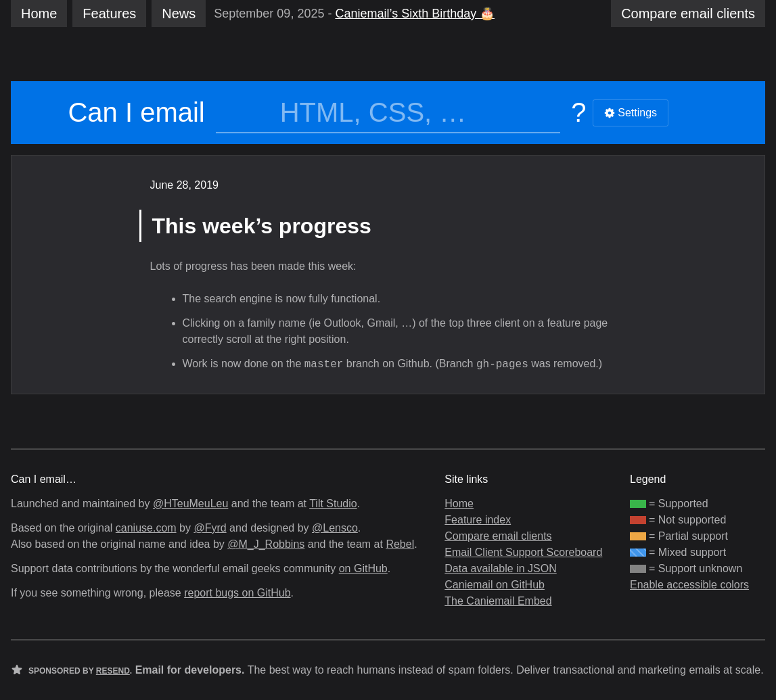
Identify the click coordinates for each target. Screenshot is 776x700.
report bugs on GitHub (237, 593)
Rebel (400, 544)
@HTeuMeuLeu (190, 504)
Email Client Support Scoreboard (523, 552)
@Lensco (335, 528)
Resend (113, 671)
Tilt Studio (333, 504)
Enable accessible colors (689, 585)
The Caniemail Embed (498, 601)
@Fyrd (210, 528)
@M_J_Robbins (266, 544)
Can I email (136, 112)
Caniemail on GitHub (495, 585)
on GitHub (363, 568)
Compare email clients (498, 536)
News (179, 14)
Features (109, 14)
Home (39, 14)
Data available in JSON (500, 568)
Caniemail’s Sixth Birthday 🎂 (415, 14)
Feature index (478, 520)
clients (688, 14)
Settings (631, 113)
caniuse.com (146, 528)
